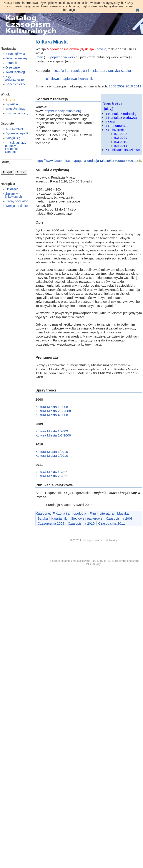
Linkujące (12, 189)
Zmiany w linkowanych (13, 195)
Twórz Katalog (15, 72)
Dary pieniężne (16, 84)
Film (89, 71)
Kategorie (43, 513)
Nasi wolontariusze (14, 78)
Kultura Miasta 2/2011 (52, 476)
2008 (112, 86)
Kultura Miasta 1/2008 (52, 407)
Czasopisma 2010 (81, 523)
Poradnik (12, 63)
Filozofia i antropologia (68, 71)
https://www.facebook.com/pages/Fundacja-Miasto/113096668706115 (87, 161)
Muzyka (114, 71)
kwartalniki (86, 79)
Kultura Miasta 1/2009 (52, 431)
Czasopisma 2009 (51, 523)
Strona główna (15, 54)
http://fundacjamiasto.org (63, 111)
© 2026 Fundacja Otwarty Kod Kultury (94, 540)
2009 (121, 86)
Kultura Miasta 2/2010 (52, 456)
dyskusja (87, 49)
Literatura (100, 71)
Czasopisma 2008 (119, 518)
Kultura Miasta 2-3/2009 (53, 435)
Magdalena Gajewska (63, 49)
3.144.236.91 (14, 129)
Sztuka (126, 71)
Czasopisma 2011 (112, 523)
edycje (101, 49)
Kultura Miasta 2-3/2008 (53, 411)
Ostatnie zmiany (16, 58)
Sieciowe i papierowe (87, 518)
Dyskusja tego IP (17, 133)
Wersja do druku (17, 206)
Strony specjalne (17, 201)
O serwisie (13, 67)
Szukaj (6, 162)
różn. (40, 57)
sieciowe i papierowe (62, 79)
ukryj (109, 109)
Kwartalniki (59, 518)
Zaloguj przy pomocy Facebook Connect (16, 147)
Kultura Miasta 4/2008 (52, 415)
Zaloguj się (13, 138)
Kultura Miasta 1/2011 (52, 472)
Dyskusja (12, 104)
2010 (129, 86)
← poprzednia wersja (62, 57)
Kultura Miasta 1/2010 (52, 452)
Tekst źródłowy (15, 109)
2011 (138, 86)
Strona (10, 100)
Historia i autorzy (17, 113)
